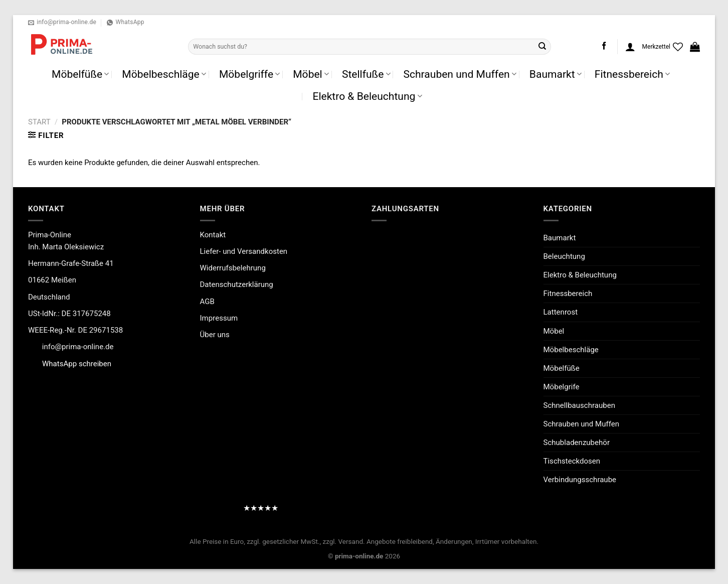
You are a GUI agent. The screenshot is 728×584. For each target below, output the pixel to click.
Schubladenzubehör (577, 443)
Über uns (215, 335)
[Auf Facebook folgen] (604, 46)
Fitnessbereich (632, 74)
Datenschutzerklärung (237, 284)
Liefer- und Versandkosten (244, 251)
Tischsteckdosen (572, 461)
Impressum (219, 318)
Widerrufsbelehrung (233, 268)
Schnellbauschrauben (579, 405)
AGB (207, 302)
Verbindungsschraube (580, 480)
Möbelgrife (562, 387)
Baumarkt (556, 74)
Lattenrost (561, 312)
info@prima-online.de (78, 347)
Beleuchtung (564, 256)
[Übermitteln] (542, 47)
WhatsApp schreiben (77, 364)
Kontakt (213, 235)
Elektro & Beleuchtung (367, 96)
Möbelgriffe (249, 74)
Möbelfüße (80, 74)
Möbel (311, 74)
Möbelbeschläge (164, 74)
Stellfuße (366, 74)
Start (39, 122)
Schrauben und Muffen (460, 74)
